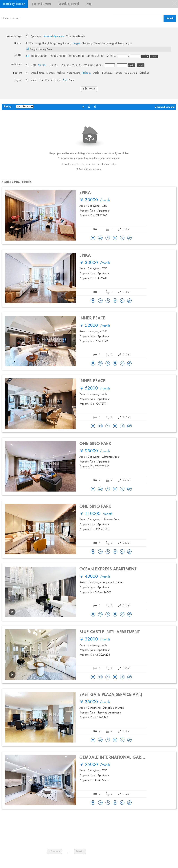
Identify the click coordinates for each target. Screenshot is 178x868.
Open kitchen (38, 73)
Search (16, 18)
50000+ (111, 56)
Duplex (97, 73)
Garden (51, 73)
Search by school (69, 4)
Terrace (118, 73)
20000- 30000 (58, 56)
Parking (61, 73)
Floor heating (74, 73)
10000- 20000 (39, 56)
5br (65, 80)
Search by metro (42, 4)
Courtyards (79, 36)
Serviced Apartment (54, 36)
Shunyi (45, 43)
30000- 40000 (77, 56)
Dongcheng (56, 43)
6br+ (72, 80)
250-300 (89, 65)
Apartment (36, 36)
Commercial (131, 73)
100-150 (53, 65)
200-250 (77, 65)
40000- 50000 (96, 56)
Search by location (14, 4)
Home (5, 18)
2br (47, 80)
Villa (69, 36)
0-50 (33, 65)
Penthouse (107, 73)
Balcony (87, 73)
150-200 (65, 65)
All (27, 36)
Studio (34, 80)
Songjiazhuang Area (41, 49)
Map (89, 4)
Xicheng (67, 43)
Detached (144, 73)
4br (59, 80)
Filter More (89, 89)
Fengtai (76, 43)
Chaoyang (35, 43)
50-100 (42, 65)
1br (41, 80)
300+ (99, 65)
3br (53, 80)
